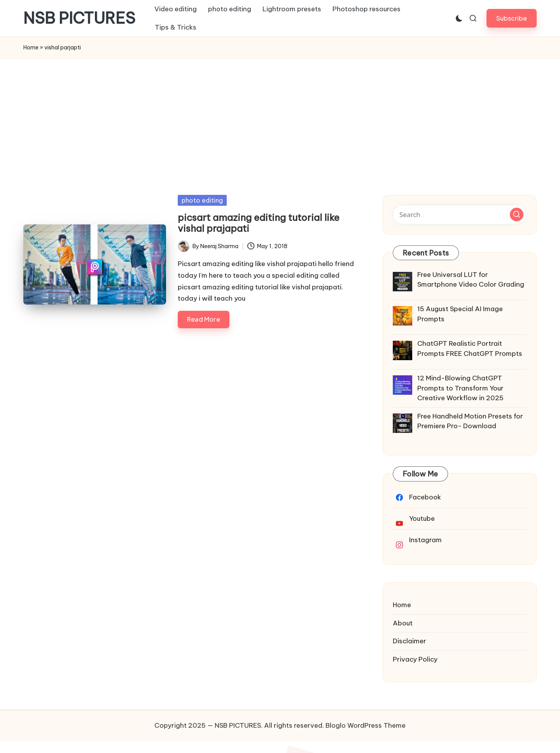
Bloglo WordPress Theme (366, 725)
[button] (512, 18)
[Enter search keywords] (460, 215)
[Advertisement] (280, 117)
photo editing (202, 200)
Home (31, 47)
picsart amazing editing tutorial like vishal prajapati (259, 223)
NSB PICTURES (79, 18)
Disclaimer (409, 641)
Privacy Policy (415, 659)
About (403, 623)
